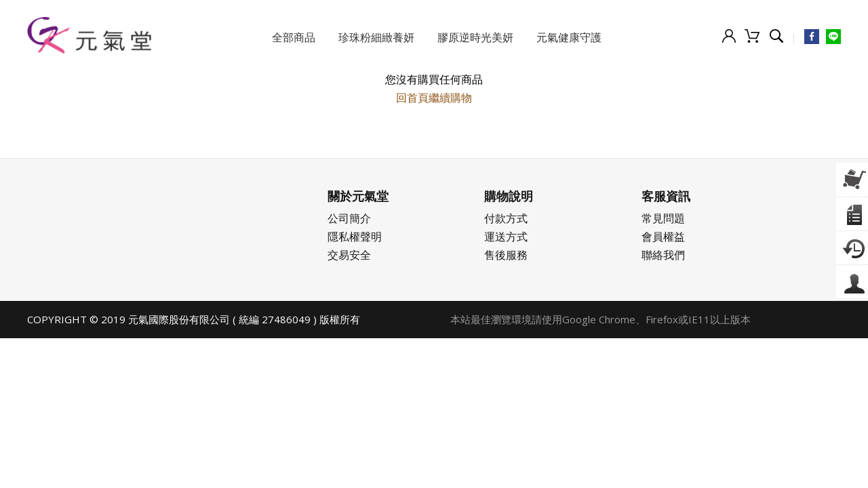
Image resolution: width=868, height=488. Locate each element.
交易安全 (349, 255)
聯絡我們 (663, 255)
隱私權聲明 (355, 237)
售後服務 (506, 255)
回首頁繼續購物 (434, 98)
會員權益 (663, 237)
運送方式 (506, 237)
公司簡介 (349, 218)
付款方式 (506, 218)
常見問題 (663, 218)
